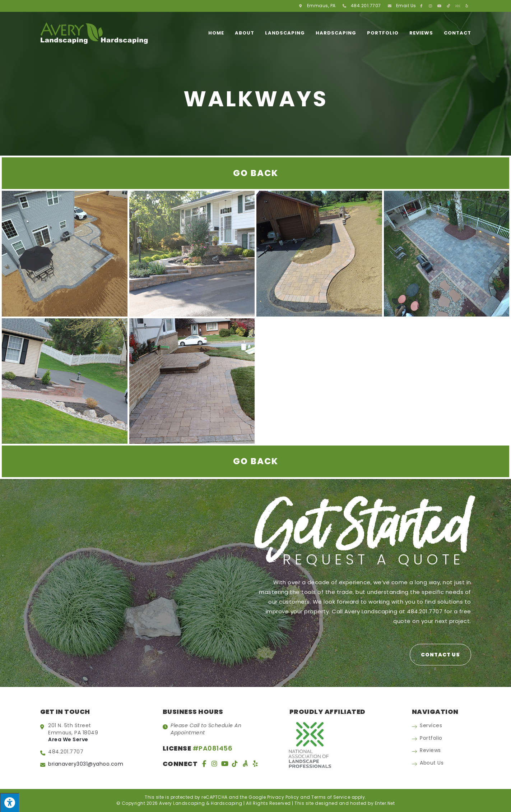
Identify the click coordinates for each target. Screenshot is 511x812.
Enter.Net (385, 803)
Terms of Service (331, 797)
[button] (440, 655)
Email (406, 6)
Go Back (256, 173)
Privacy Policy (283, 797)
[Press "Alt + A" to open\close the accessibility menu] (10, 802)
